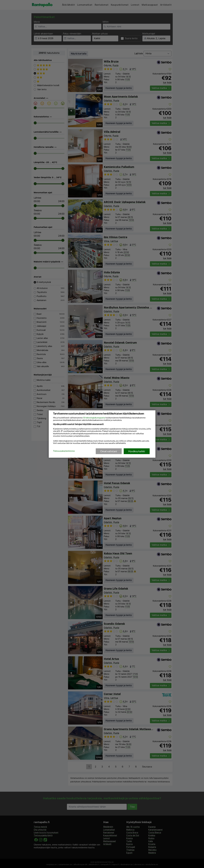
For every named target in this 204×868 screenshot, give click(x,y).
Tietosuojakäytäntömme (64, 451)
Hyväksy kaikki (137, 451)
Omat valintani (109, 451)
